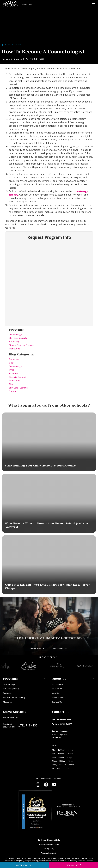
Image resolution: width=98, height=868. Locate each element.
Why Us (55, 693)
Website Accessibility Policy (49, 844)
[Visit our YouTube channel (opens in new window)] (54, 785)
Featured (13, 373)
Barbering (14, 342)
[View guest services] (24, 865)
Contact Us (57, 702)
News (12, 384)
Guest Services (38, 648)
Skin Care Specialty (18, 338)
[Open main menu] (94, 4)
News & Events (12, 45)
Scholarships (57, 684)
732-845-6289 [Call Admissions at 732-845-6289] (62, 724)
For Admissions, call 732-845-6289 (23, 59)
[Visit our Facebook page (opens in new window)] (46, 785)
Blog (11, 363)
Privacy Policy (49, 849)
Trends (13, 391)
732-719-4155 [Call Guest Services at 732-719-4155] (27, 725)
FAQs (11, 370)
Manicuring (15, 349)
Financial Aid (57, 689)
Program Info (61, 648)
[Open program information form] (73, 865)
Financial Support (17, 377)
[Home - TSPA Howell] (10, 4)
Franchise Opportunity (49, 853)
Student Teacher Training (21, 345)
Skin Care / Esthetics (19, 388)
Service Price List (11, 717)
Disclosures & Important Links (49, 840)
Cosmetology (15, 334)
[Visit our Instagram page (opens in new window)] (38, 785)
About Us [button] (59, 679)
